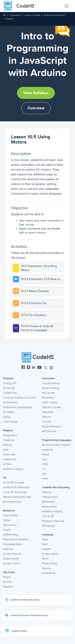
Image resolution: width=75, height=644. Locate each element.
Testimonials (10, 525)
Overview (36, 108)
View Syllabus (36, 93)
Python (46, 455)
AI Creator (9, 412)
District (7, 577)
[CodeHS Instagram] (28, 368)
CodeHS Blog (10, 535)
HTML (45, 464)
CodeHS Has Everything (56, 487)
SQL (44, 474)
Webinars (8, 549)
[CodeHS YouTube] (39, 368)
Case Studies (10, 515)
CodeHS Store (16, 631)
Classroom (9, 440)
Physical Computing (53, 521)
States (7, 520)
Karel (45, 479)
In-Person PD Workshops (16, 487)
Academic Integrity (13, 469)
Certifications (10, 402)
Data (6, 450)
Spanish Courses (51, 407)
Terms (45, 559)
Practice (46, 417)
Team (45, 544)
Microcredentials (12, 502)
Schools (7, 582)
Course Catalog (32, 15)
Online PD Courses (13, 483)
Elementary (48, 398)
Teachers (8, 587)
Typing (7, 417)
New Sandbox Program (56, 445)
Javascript (48, 450)
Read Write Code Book (16, 539)
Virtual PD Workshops (15, 492)
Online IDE (9, 388)
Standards (48, 412)
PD (5, 478)
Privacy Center (50, 554)
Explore (10, 19)
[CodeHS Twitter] (46, 368)
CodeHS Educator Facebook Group (27, 615)
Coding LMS (10, 383)
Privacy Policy (49, 563)
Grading (7, 445)
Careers (46, 549)
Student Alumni (11, 563)
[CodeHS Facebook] (23, 368)
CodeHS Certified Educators (23, 600)
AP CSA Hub (49, 431)
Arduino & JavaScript (54, 15)
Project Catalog (50, 388)
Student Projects (12, 554)
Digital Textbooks (51, 427)
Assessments (49, 507)
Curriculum (15, 15)
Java (45, 459)
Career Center (11, 559)
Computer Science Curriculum (19, 398)
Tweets (7, 530)
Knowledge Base (12, 544)
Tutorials (47, 422)
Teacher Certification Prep (17, 497)
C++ (44, 469)
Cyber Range (10, 422)
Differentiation (50, 497)
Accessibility (49, 573)
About (45, 539)
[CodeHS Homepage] (21, 6)
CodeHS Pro (10, 393)
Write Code (9, 455)
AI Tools (7, 464)
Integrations (10, 459)
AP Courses (48, 393)
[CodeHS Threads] (51, 368)
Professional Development (17, 407)
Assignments (10, 435)
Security (46, 568)
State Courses (50, 402)
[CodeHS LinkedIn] (34, 368)
